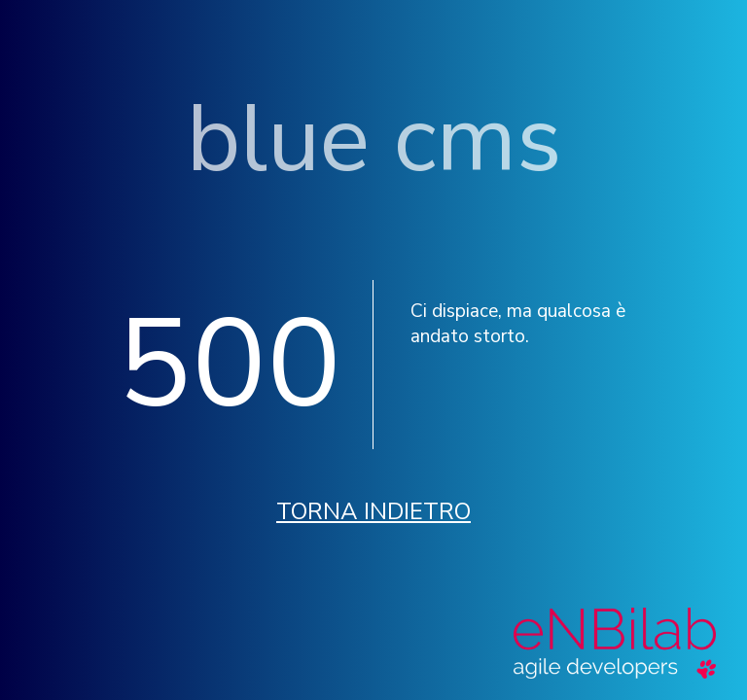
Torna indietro (373, 511)
